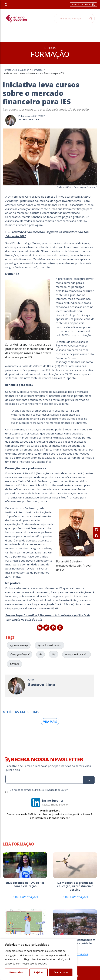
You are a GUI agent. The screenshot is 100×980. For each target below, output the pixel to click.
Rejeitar (39, 972)
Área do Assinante (83, 4)
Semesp (14, 664)
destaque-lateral (20, 654)
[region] (39, 959)
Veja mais (50, 722)
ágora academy (19, 645)
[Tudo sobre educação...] (71, 19)
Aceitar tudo (61, 972)
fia (41, 654)
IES (54, 654)
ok (89, 780)
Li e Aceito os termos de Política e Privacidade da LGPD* (39, 790)
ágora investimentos (49, 645)
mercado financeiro (76, 654)
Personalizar (16, 972)
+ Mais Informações (25, 897)
